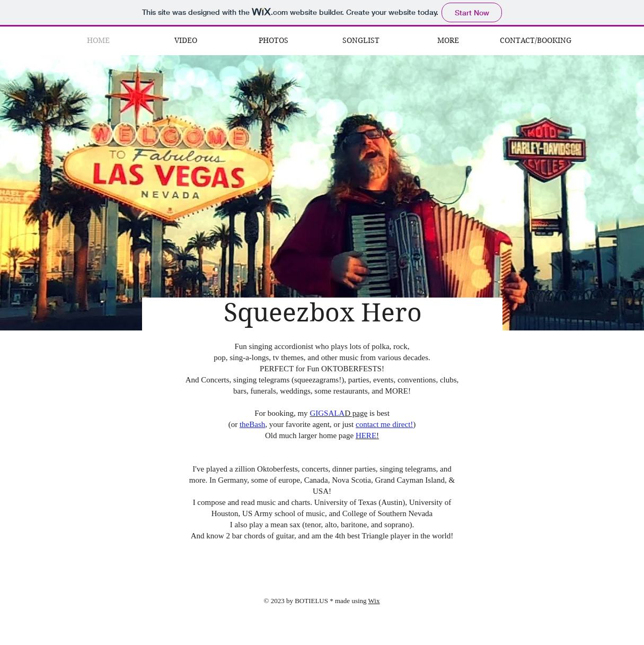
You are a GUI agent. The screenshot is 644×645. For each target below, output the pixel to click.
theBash (252, 424)
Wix (374, 601)
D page (338, 413)
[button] (448, 41)
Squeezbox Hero (323, 313)
